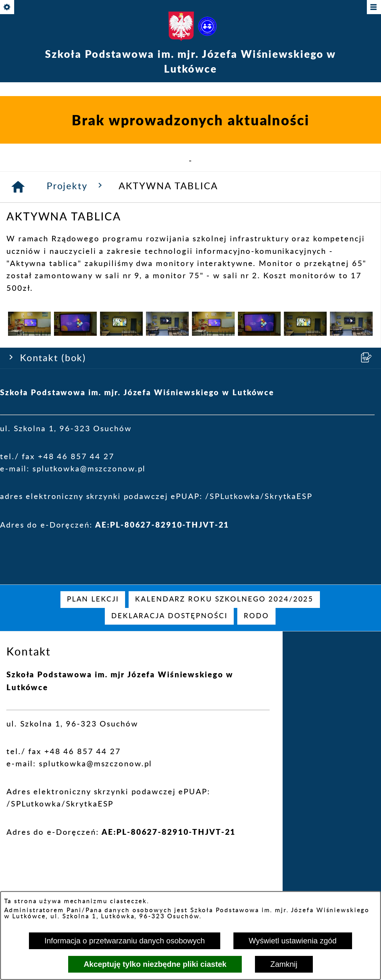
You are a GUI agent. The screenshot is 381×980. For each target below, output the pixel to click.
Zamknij (284, 964)
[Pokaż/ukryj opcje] (8, 8)
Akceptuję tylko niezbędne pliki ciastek (155, 964)
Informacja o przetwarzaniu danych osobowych (125, 941)
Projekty (76, 422)
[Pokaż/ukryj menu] (373, 8)
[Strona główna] (18, 423)
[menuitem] (93, 600)
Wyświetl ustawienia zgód (293, 941)
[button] (29, 570)
